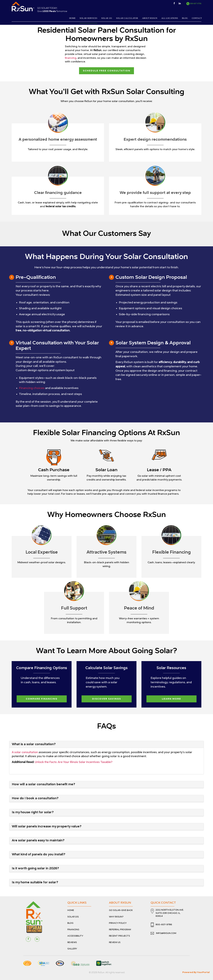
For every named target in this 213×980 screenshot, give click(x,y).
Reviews (72, 941)
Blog (185, 18)
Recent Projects (119, 935)
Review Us (115, 941)
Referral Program (120, 929)
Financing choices (32, 388)
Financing (73, 929)
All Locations (170, 18)
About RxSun (150, 18)
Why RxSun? (116, 916)
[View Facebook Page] (176, 3)
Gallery (72, 948)
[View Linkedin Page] (182, 3)
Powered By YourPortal (196, 971)
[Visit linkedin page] (37, 938)
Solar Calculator (127, 18)
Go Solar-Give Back (121, 910)
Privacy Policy (118, 922)
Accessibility (75, 935)
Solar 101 (107, 18)
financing (71, 58)
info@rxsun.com (163, 932)
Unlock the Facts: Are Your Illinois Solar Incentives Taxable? (74, 761)
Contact (197, 18)
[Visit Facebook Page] (28, 938)
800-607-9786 (194, 3)
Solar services (88, 18)
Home (72, 18)
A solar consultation (25, 752)
